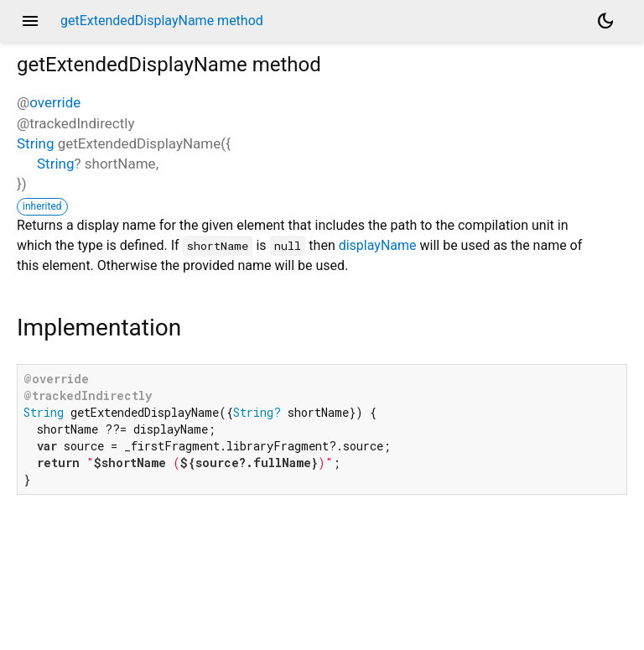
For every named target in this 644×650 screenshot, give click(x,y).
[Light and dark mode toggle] (605, 21)
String (35, 143)
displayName (378, 245)
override (55, 102)
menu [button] (30, 21)
